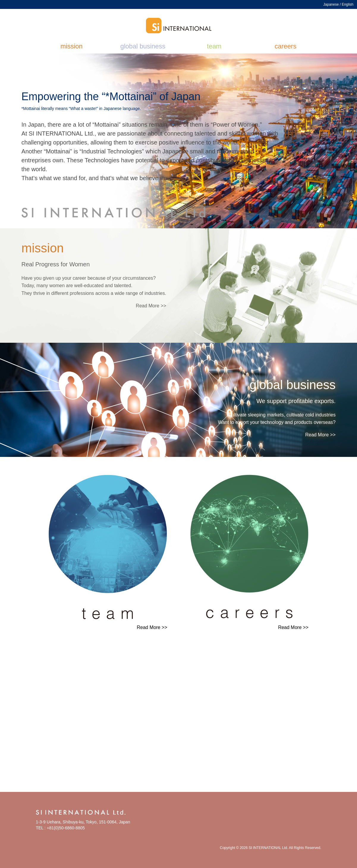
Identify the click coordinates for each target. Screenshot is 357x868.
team (214, 46)
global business (143, 46)
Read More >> (151, 306)
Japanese (331, 4)
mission (71, 46)
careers (286, 46)
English (348, 4)
